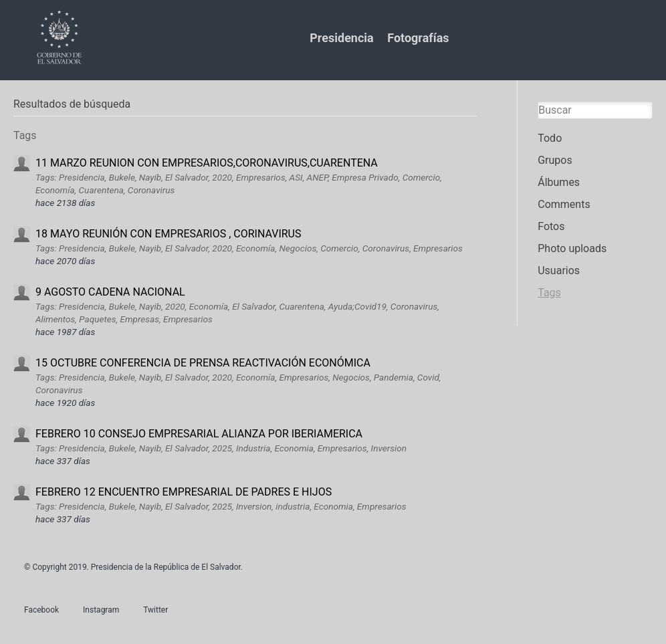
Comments (564, 204)
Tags (549, 293)
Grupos (555, 160)
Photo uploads (572, 248)
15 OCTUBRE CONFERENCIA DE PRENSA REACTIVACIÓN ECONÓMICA (203, 363)
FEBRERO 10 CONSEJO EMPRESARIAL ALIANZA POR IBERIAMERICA (199, 434)
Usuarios (559, 271)
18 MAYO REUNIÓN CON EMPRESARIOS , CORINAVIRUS (168, 234)
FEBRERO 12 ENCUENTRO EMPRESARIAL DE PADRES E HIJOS (184, 492)
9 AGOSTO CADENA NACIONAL (110, 292)
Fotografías (418, 38)
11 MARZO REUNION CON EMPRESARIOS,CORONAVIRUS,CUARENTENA (207, 163)
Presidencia (341, 38)
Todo (550, 138)
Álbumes (559, 182)
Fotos (551, 226)
